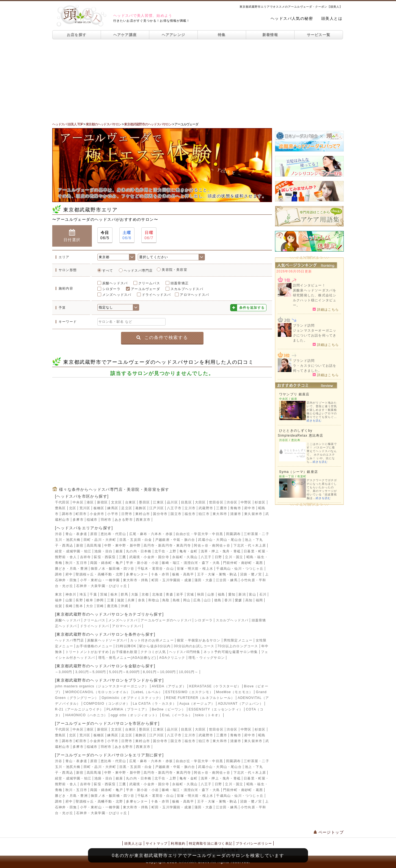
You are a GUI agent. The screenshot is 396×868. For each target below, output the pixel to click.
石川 (263, 594)
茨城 (104, 594)
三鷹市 (222, 508)
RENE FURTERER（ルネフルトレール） (200, 698)
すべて (108, 271)
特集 (222, 35)
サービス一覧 (319, 35)
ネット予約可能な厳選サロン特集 (231, 652)
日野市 (127, 514)
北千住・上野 (165, 551)
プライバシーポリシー (254, 844)
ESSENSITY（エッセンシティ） (216, 709)
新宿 (80, 545)
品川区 (172, 502)
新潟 (242, 594)
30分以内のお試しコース (194, 646)
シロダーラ (111, 289)
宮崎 (100, 606)
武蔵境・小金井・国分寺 (149, 557)
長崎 (69, 606)
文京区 (117, 502)
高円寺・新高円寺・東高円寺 (167, 545)
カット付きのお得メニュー (152, 640)
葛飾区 (141, 508)
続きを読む (314, 421)
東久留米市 (253, 514)
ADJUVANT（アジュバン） (241, 704)
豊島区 (61, 508)
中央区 (78, 502)
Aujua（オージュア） (197, 704)
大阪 (135, 594)
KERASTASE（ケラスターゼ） (215, 686)
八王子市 (174, 508)
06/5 (105, 235)
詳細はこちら (326, 309)
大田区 (200, 502)
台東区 (131, 502)
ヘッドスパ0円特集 (185, 652)
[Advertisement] (198, 81)
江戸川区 (157, 508)
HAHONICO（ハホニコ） (86, 715)
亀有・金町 (189, 551)
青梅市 (236, 508)
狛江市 (204, 514)
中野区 (246, 502)
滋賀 (121, 600)
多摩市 (78, 520)
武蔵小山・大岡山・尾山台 (220, 540)
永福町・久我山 (185, 557)
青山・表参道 (76, 534)
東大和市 (220, 514)
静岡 (100, 600)
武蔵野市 (206, 508)
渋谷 (59, 534)
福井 (59, 600)
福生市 (190, 514)
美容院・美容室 (174, 270)
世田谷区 (216, 502)
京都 (145, 594)
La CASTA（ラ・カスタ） (155, 704)
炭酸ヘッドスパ (115, 283)
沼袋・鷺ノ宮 (251, 574)
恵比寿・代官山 (113, 534)
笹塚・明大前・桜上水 (195, 569)
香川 (228, 600)
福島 (221, 594)
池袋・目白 (103, 551)
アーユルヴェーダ (145, 289)
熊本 (79, 606)
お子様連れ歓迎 (125, 652)
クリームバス (149, 283)
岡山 (187, 600)
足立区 (127, 508)
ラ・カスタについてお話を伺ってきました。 (315, 368)
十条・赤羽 (160, 574)
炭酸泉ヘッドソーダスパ (107, 640)
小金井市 (97, 514)
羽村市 (106, 520)
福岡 (259, 600)
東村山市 (143, 514)
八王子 (206, 557)
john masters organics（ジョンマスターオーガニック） (102, 686)
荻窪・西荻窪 (105, 557)
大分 (90, 606)
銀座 (119, 551)
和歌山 (154, 600)
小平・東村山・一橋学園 (100, 580)
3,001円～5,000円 (91, 672)
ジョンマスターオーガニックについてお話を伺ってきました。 (315, 335)
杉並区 (260, 502)
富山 (252, 594)
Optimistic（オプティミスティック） (132, 698)
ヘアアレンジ (174, 35)
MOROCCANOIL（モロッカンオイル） (98, 692)
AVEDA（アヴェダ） (169, 686)
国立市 (176, 514)
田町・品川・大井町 (100, 540)
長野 (79, 600)
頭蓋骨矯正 (180, 283)
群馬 (124, 594)
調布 (59, 574)
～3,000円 (64, 672)
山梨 (69, 600)
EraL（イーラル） (177, 715)
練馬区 (113, 508)
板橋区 (99, 508)
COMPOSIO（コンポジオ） (107, 704)
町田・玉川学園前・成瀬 (171, 580)
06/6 (127, 235)
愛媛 (238, 600)
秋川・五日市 (76, 563)
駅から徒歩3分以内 (155, 646)
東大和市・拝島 (136, 580)
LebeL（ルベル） (148, 692)
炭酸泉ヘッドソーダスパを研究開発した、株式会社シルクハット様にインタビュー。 (315, 298)
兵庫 (131, 600)
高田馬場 (94, 545)
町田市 (81, 514)
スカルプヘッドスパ (187, 289)
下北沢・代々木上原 (250, 545)
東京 (59, 594)
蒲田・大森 (204, 580)
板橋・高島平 (183, 574)
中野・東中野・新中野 (122, 545)
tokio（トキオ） (209, 715)
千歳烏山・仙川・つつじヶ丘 (240, 569)
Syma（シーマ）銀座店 (299, 472)
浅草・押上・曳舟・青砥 (221, 551)
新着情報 (270, 35)
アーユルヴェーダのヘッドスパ (166, 620)
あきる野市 (124, 520)
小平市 (113, 514)
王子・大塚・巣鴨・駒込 (217, 574)
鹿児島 (112, 606)
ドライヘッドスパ (156, 295)
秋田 (201, 594)
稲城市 (92, 520)
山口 (207, 600)
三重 (111, 600)
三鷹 (122, 557)
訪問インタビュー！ (309, 285)
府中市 (250, 508)
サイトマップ (157, 844)
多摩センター (137, 574)
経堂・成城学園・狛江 (73, 551)
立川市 (190, 508)
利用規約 (178, 844)
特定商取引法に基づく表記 (211, 844)
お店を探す (77, 35)
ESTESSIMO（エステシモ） (189, 692)
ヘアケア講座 (125, 35)
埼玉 (83, 594)
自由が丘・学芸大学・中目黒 (199, 534)
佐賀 (59, 606)
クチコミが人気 (153, 652)
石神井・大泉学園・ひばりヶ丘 (102, 586)
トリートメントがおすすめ (87, 652)
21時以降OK (126, 646)
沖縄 (124, 606)
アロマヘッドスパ (194, 295)
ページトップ (329, 832)
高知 (249, 600)
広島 (197, 600)
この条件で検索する (162, 337)
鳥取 (166, 600)
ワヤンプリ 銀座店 (294, 394)
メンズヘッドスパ (117, 295)
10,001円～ (189, 672)
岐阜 (90, 600)
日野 (218, 557)
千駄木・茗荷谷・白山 (156, 569)
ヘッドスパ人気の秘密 (292, 18)
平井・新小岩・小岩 (142, 563)
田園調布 (233, 534)
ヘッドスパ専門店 (138, 271)
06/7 (149, 235)
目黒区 (186, 502)
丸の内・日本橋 (139, 551)
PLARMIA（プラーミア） (127, 709)
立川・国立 (234, 557)
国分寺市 (160, 514)
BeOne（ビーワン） (169, 709)
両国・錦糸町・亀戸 (107, 563)
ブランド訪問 (304, 326)
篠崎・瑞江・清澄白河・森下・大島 (191, 563)
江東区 (158, 502)
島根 (176, 600)
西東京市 (143, 520)
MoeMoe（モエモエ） (234, 692)
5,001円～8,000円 (125, 672)
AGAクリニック (172, 658)
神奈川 (71, 594)
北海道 (158, 594)
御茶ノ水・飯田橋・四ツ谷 (112, 569)
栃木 (114, 594)
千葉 (93, 594)
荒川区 (85, 508)
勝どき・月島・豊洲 (71, 569)
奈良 (142, 600)
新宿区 (103, 502)
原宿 (94, 534)
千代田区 (62, 502)
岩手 (180, 594)
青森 (169, 594)
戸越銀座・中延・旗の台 (175, 540)
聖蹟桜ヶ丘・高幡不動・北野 (99, 574)
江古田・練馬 (227, 580)
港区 (90, 502)
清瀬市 (236, 514)
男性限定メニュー (238, 640)
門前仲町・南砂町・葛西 (243, 563)
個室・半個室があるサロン (199, 640)
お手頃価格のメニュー (94, 646)
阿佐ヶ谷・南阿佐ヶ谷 (212, 545)
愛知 (232, 594)
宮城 (190, 594)
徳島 (218, 600)
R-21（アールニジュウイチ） (79, 709)
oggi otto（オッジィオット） (135, 715)
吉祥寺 (86, 557)
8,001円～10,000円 (159, 672)
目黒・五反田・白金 (136, 540)
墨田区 (144, 502)
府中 (69, 574)
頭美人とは (332, 18)
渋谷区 (232, 502)
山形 (211, 594)
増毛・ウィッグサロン (207, 658)
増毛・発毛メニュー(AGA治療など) (127, 658)
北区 (73, 508)
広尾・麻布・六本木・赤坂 (151, 534)
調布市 (67, 514)
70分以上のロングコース (238, 646)
